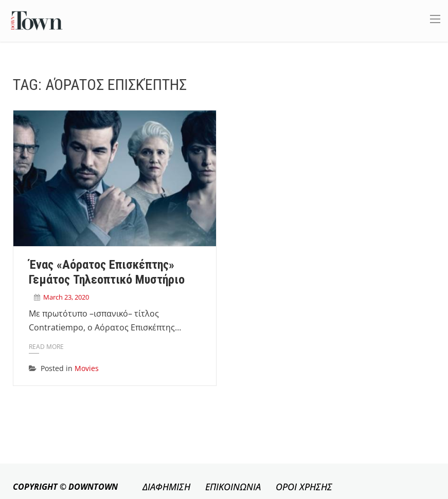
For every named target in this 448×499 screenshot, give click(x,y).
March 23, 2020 (66, 297)
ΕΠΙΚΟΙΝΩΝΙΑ (233, 487)
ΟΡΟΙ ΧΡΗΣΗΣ (304, 487)
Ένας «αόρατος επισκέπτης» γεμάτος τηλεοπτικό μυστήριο (107, 272)
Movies (87, 368)
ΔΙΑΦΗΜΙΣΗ (166, 487)
